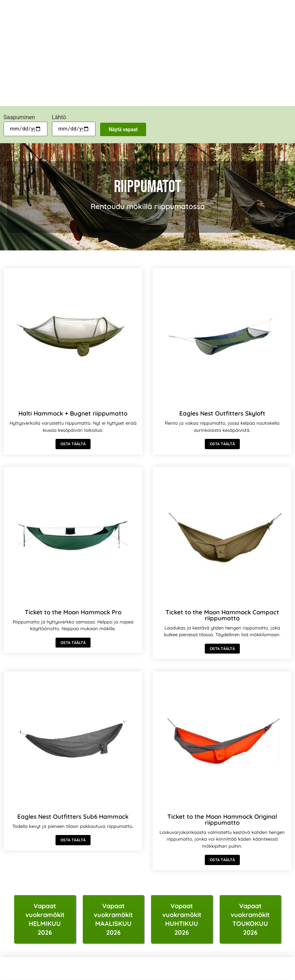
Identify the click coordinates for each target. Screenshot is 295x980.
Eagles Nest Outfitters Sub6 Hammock (73, 816)
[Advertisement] (147, 53)
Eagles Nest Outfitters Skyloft (222, 413)
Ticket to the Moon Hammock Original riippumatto (222, 819)
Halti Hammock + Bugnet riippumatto (73, 413)
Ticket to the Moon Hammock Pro (73, 612)
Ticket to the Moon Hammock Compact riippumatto (222, 615)
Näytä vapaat (123, 129)
